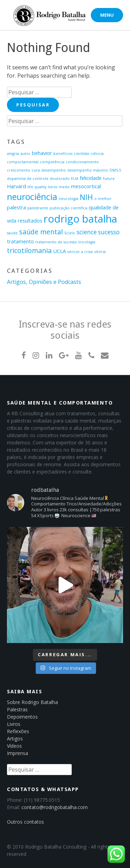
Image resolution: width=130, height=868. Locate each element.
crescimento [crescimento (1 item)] (19, 170)
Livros (14, 724)
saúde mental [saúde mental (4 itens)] (41, 232)
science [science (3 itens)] (87, 232)
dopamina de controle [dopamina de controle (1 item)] (28, 179)
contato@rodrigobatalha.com (55, 807)
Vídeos (14, 746)
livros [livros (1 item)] (53, 187)
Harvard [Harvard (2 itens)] (16, 186)
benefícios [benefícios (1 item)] (63, 154)
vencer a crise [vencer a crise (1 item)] (80, 252)
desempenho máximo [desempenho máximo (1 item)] (88, 170)
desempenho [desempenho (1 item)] (54, 170)
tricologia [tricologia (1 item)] (87, 242)
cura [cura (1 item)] (36, 170)
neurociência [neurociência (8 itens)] (32, 197)
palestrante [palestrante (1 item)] (38, 208)
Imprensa (18, 753)
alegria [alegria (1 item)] (13, 154)
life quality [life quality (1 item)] (37, 187)
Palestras (17, 709)
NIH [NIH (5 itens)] (86, 197)
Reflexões (18, 731)
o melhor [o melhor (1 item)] (103, 199)
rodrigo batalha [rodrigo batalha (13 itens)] (80, 219)
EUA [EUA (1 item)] (75, 179)
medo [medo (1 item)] (64, 187)
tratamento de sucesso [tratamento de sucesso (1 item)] (56, 242)
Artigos (15, 739)
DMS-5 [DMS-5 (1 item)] (115, 170)
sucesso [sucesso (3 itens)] (109, 232)
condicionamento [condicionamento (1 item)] (82, 162)
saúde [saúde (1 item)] (12, 233)
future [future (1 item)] (109, 179)
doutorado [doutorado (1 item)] (60, 179)
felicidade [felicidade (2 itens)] (91, 178)
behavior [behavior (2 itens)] (42, 153)
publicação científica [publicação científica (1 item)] (68, 208)
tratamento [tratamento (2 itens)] (20, 241)
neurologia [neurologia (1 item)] (68, 199)
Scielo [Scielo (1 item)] (70, 233)
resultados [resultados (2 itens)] (30, 220)
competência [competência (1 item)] (52, 162)
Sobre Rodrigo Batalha (32, 702)
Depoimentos (22, 717)
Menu (107, 15)
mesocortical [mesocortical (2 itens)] (86, 186)
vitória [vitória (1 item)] (100, 252)
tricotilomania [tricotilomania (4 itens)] (29, 250)
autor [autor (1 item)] (25, 154)
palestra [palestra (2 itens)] (16, 207)
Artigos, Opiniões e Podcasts (44, 282)
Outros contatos (25, 822)
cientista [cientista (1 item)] (81, 154)
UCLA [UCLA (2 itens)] (59, 251)
